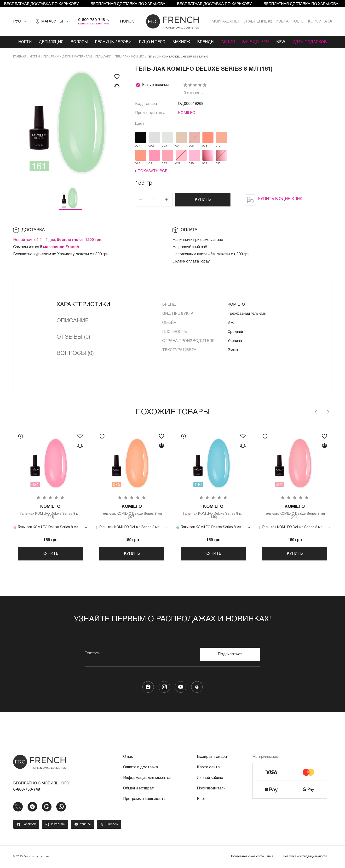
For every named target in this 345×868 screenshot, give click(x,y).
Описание (73, 321)
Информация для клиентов (147, 779)
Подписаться (230, 655)
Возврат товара (212, 758)
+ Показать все (151, 171)
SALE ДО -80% (256, 42)
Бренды (206, 42)
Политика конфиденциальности (305, 857)
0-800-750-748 (91, 20)
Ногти (25, 42)
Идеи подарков (310, 42)
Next (328, 412)
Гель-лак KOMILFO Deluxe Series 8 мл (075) (132, 512)
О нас (128, 758)
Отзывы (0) (73, 337)
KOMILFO (187, 113)
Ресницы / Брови (113, 42)
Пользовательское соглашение (251, 857)
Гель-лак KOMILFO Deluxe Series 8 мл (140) (213, 512)
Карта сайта (208, 768)
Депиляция (51, 42)
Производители (211, 789)
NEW (281, 42)
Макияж (181, 42)
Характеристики (83, 305)
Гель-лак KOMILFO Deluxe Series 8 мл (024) (50, 512)
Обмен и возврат (138, 789)
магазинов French (61, 247)
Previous (316, 412)
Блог (201, 800)
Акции (228, 42)
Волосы (79, 42)
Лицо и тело (152, 42)
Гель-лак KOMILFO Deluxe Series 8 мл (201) (295, 512)
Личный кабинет (211, 779)
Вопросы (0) (75, 354)
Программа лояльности (144, 800)
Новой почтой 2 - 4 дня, (58, 240)
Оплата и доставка (141, 768)
